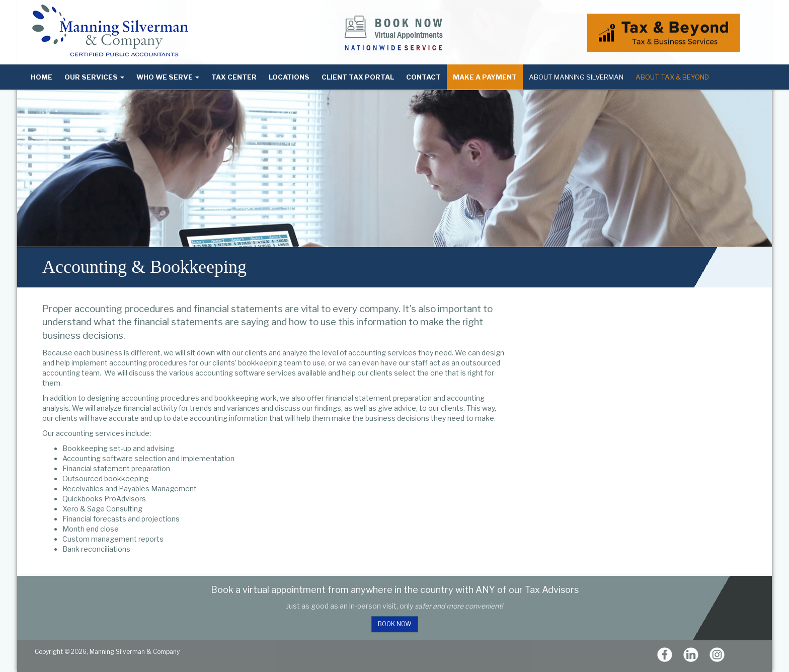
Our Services (94, 77)
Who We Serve (168, 77)
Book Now (395, 624)
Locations (289, 77)
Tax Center (234, 77)
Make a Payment (485, 77)
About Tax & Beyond (672, 77)
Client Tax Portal (358, 77)
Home (42, 77)
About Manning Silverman (576, 77)
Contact (423, 77)
